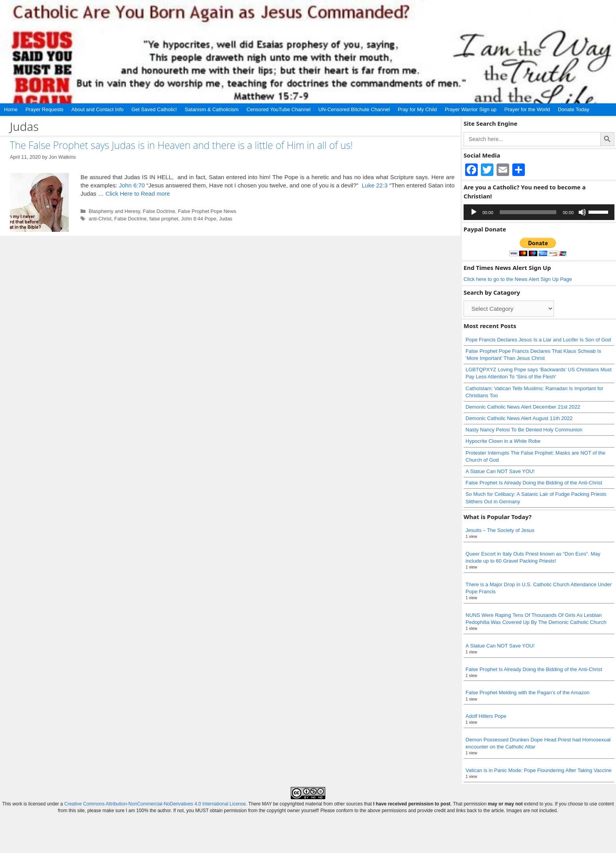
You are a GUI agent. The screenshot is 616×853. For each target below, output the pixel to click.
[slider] (528, 212)
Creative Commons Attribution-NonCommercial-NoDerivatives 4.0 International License (155, 804)
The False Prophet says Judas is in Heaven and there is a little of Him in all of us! (181, 145)
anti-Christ (100, 219)
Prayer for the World (527, 109)
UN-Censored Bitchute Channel (354, 109)
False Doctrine (159, 211)
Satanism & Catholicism (212, 109)
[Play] (474, 212)
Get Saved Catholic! (154, 109)
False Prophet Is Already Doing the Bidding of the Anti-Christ (534, 483)
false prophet (164, 219)
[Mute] (582, 212)
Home (11, 109)
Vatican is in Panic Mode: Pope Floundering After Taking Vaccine (538, 770)
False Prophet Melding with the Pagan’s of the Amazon (528, 692)
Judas (225, 219)
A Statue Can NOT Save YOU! (500, 471)
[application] (539, 212)
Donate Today (574, 109)
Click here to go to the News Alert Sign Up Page (518, 279)
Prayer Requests (45, 109)
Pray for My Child (417, 109)
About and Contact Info (98, 109)
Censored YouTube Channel (278, 109)
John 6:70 (132, 185)
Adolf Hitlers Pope (486, 716)
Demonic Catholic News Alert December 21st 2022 (523, 407)
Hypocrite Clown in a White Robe (503, 441)
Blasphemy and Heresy (115, 211)
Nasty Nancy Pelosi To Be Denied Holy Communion (524, 430)
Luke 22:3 (375, 185)
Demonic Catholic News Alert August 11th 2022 (519, 418)
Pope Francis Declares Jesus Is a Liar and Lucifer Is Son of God (538, 340)
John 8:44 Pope (199, 219)
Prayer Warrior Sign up (471, 109)
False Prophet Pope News (207, 211)
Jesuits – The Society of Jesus (500, 530)
